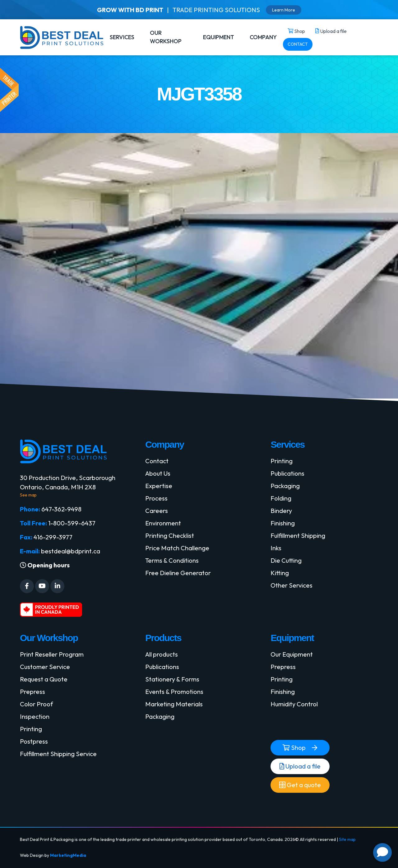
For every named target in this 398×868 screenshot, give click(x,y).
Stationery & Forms (172, 679)
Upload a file (300, 766)
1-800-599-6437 (72, 523)
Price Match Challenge (177, 548)
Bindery (281, 511)
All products (162, 654)
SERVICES (122, 37)
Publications (287, 473)
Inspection (35, 716)
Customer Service (45, 667)
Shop (294, 748)
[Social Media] (27, 586)
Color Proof (37, 704)
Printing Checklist (170, 536)
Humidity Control (294, 704)
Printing (282, 461)
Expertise (159, 486)
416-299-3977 (53, 537)
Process (156, 498)
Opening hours (45, 565)
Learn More (284, 10)
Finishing (283, 523)
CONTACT (298, 44)
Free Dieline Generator (178, 573)
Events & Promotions (174, 692)
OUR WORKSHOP (166, 37)
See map (28, 495)
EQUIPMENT (219, 37)
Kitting (280, 573)
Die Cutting (286, 560)
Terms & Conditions (172, 560)
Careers (157, 511)
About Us (158, 473)
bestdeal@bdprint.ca (71, 551)
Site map (347, 839)
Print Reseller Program (52, 654)
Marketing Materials (174, 704)
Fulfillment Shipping (298, 536)
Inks (276, 548)
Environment (163, 523)
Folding (281, 498)
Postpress (34, 741)
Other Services (292, 585)
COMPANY (263, 37)
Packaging (285, 486)
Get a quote (300, 785)
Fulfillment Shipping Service (58, 754)
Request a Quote (44, 679)
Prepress (32, 692)
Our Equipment (292, 654)
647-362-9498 (61, 509)
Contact (157, 461)
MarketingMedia (68, 855)
